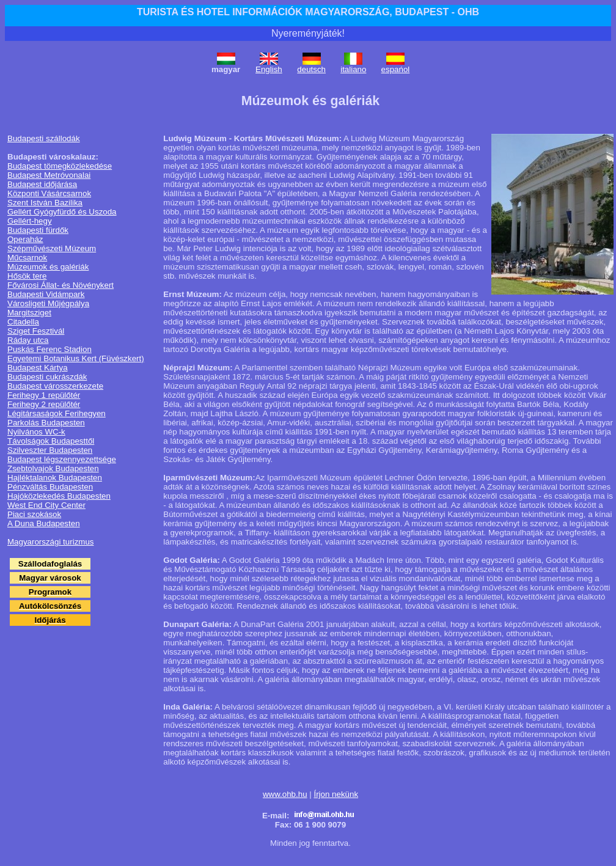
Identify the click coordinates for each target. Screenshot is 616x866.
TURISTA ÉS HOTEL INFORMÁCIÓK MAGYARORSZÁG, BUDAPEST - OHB (308, 12)
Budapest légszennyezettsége (62, 459)
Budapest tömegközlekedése (60, 166)
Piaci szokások (34, 514)
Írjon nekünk (336, 794)
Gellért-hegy (30, 221)
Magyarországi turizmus (50, 542)
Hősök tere (27, 276)
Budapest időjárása (42, 184)
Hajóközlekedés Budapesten (59, 496)
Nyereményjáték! (308, 33)
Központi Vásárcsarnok (49, 193)
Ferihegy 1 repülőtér (44, 395)
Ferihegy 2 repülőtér (44, 404)
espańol (396, 69)
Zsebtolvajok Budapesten (53, 468)
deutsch (311, 69)
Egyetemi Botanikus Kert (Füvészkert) (76, 358)
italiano (353, 69)
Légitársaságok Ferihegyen (57, 413)
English (269, 69)
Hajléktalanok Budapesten (55, 478)
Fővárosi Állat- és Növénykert (61, 285)
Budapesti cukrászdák (47, 377)
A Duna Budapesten (44, 523)
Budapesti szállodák (44, 138)
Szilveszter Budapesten (50, 450)
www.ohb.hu (285, 794)
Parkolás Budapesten (46, 423)
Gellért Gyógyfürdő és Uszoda (62, 212)
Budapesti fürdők (38, 230)
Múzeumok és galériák (48, 267)
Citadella (23, 322)
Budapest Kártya (38, 368)
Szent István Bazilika (45, 203)
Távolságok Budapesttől (51, 441)
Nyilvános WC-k (36, 432)
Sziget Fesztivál (36, 331)
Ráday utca (28, 340)
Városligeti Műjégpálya (48, 303)
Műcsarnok (27, 258)
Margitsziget (29, 313)
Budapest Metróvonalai (49, 175)
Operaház (25, 239)
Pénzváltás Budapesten (50, 487)
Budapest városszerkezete (55, 386)
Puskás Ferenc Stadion (50, 349)
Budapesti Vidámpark (46, 294)
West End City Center (46, 505)
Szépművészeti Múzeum (52, 248)
